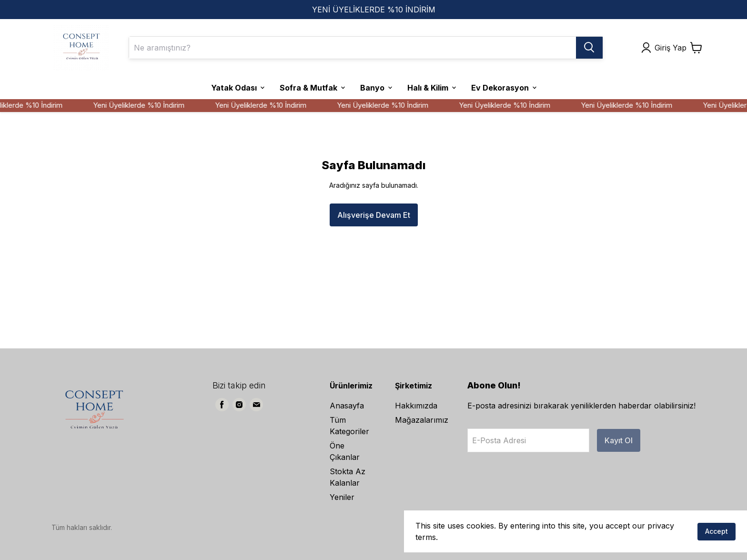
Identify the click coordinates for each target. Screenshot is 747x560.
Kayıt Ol (619, 440)
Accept (717, 531)
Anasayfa (347, 406)
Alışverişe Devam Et (374, 215)
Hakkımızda (416, 406)
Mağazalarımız (422, 420)
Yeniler (342, 497)
